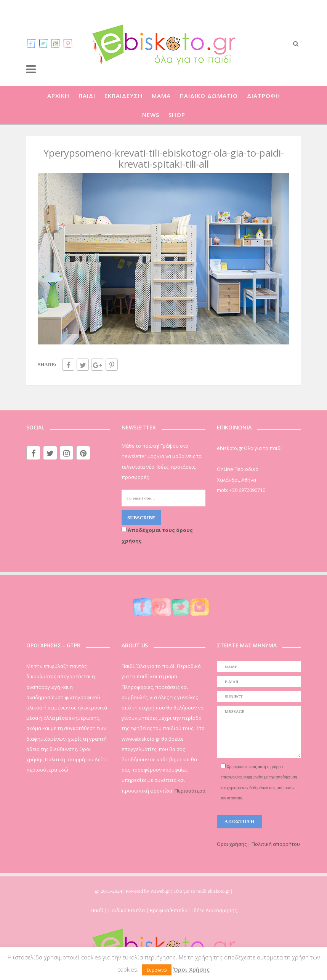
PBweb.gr (161, 891)
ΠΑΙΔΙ (87, 96)
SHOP (177, 115)
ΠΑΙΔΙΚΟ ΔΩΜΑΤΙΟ (209, 96)
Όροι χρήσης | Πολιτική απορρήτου (258, 844)
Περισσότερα (190, 791)
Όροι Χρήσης (191, 969)
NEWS (151, 115)
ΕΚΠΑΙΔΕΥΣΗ (123, 96)
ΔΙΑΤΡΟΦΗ (264, 96)
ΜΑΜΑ (161, 96)
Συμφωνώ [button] (157, 970)
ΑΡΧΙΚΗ (58, 96)
